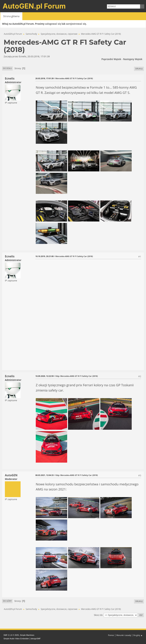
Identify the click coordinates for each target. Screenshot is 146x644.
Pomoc (111, 635)
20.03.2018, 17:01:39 (44, 78)
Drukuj (139, 69)
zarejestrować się (76, 24)
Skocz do (98, 615)
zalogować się (53, 24)
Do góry (7, 601)
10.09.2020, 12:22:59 (44, 376)
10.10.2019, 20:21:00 (44, 256)
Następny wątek (133, 59)
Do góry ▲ (138, 635)
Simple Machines (27, 635)
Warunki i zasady (124, 635)
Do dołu (7, 68)
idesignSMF (36, 639)
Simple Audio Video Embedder (16, 639)
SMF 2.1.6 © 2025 (11, 635)
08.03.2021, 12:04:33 (44, 475)
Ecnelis (10, 78)
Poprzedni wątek (111, 59)
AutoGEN (11, 475)
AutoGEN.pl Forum (34, 6)
